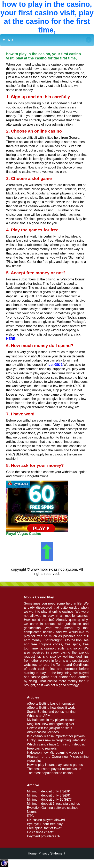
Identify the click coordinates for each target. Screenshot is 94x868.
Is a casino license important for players (56, 736)
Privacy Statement (52, 853)
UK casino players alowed (46, 820)
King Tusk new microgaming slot (50, 724)
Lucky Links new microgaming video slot (56, 740)
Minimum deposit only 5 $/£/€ (48, 795)
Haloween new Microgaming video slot (55, 753)
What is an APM (39, 716)
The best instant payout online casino (54, 769)
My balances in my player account (52, 720)
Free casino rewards (42, 748)
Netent (32, 812)
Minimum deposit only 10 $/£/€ (49, 799)
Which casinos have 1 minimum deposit (56, 744)
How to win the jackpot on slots (49, 728)
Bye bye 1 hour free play (45, 824)
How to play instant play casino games (55, 765)
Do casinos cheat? (40, 832)
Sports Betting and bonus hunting (51, 712)
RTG (30, 816)
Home (32, 853)
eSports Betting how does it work (51, 708)
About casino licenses (43, 732)
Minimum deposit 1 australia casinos (53, 804)
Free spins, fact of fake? (44, 828)
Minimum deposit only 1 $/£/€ (48, 791)
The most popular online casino (50, 773)
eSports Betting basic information (51, 703)
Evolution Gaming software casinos (53, 808)
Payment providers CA (43, 836)
